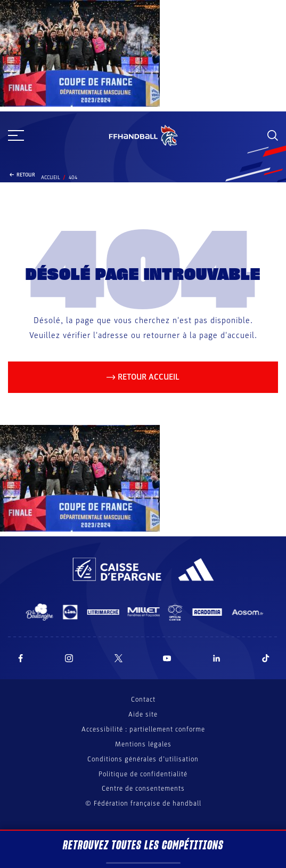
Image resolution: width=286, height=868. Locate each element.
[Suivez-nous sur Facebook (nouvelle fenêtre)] (21, 658)
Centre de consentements (143, 789)
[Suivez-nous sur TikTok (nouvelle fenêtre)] (266, 658)
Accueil (51, 178)
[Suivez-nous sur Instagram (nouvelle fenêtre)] (69, 658)
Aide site (143, 714)
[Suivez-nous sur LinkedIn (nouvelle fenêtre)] (217, 658)
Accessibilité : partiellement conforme (143, 729)
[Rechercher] (273, 135)
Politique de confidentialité (143, 774)
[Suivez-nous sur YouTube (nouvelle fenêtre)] (167, 658)
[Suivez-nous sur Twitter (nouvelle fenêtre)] (119, 658)
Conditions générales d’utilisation (143, 759)
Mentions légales (143, 744)
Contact (143, 700)
